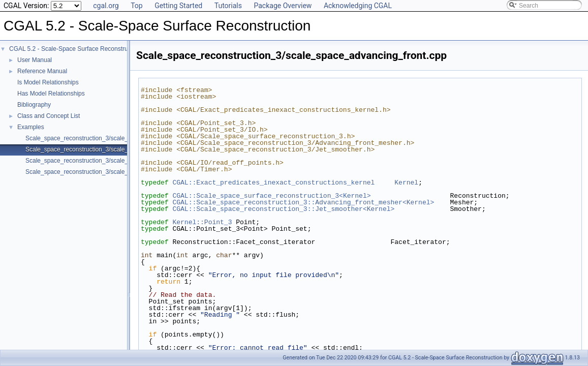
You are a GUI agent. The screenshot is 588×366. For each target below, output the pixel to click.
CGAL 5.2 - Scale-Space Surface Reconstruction (75, 49)
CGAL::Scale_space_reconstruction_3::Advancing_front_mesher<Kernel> (303, 202)
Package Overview (283, 6)
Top (137, 6)
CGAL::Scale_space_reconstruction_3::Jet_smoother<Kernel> (283, 209)
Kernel (406, 182)
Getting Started (178, 6)
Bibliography (34, 105)
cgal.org (106, 6)
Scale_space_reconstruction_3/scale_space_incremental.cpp (108, 161)
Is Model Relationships (48, 82)
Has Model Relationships (51, 94)
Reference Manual (42, 71)
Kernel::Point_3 (202, 222)
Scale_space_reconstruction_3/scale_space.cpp (91, 138)
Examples (31, 127)
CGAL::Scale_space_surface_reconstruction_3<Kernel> (271, 196)
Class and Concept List (49, 116)
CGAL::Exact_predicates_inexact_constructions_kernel (273, 182)
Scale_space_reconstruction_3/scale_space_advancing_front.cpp (114, 149)
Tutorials (228, 6)
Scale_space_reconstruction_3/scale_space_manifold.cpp (104, 172)
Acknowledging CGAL (358, 6)
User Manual (35, 60)
